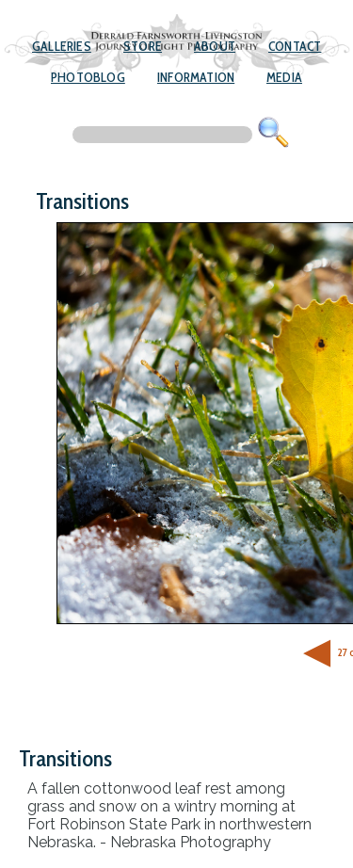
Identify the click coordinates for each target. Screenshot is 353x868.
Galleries (62, 46)
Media (284, 77)
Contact (295, 46)
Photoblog (88, 77)
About (215, 46)
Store (143, 46)
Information (196, 77)
